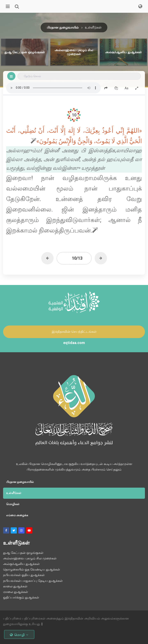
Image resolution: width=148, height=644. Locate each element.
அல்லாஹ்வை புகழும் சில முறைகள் (30, 558)
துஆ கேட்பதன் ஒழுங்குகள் (23, 553)
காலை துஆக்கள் (15, 586)
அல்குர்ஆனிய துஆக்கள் (21, 564)
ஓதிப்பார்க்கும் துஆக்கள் (21, 597)
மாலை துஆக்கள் (15, 592)
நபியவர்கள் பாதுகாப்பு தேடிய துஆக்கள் (33, 581)
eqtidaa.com (74, 343)
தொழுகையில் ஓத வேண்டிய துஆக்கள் (32, 569)
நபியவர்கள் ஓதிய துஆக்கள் (24, 575)
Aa (126, 88)
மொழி (19, 635)
